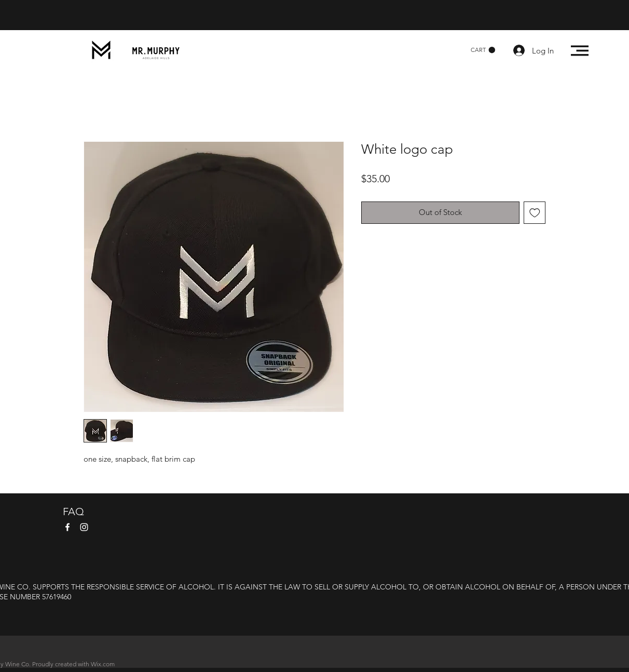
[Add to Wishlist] (535, 213)
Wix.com (103, 664)
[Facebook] (67, 527)
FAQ (73, 512)
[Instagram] (84, 527)
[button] (483, 50)
